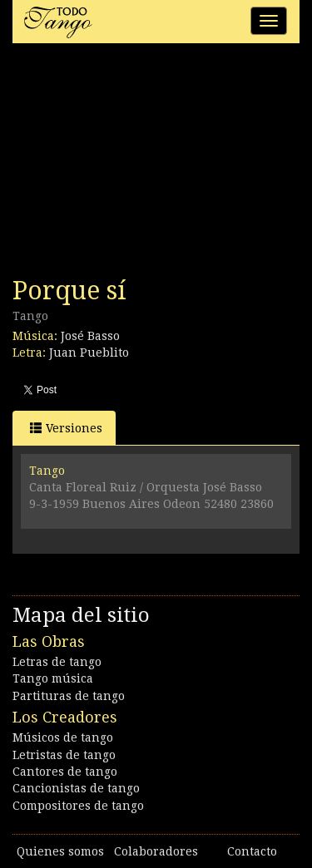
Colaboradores (156, 851)
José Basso (90, 336)
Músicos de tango (63, 737)
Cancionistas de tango (76, 788)
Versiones (66, 428)
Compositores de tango (78, 806)
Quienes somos (60, 851)
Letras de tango (57, 662)
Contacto (252, 851)
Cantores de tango (65, 772)
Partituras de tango (69, 696)
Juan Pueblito (89, 353)
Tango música (53, 678)
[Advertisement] (137, 165)
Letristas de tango (64, 755)
